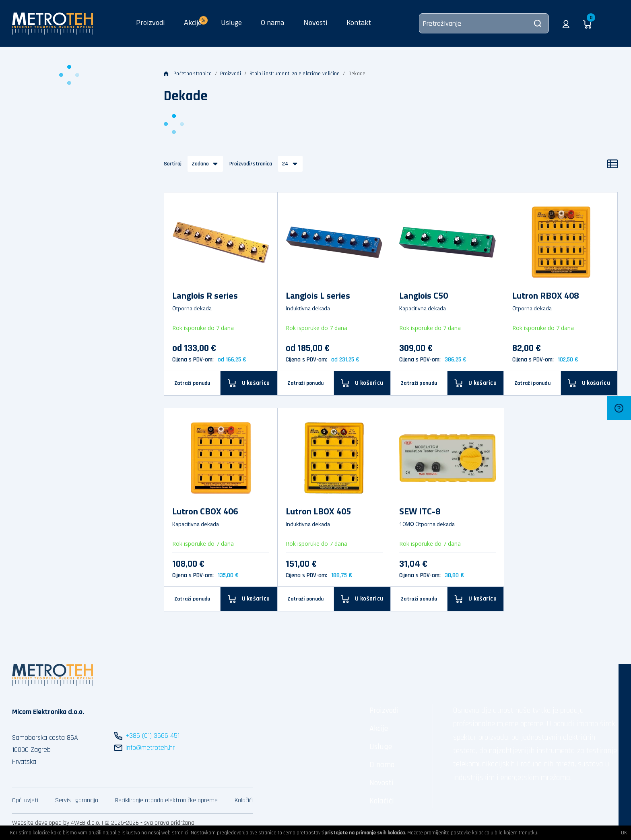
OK (624, 833)
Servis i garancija (77, 800)
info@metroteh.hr (150, 748)
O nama (272, 22)
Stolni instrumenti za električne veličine (295, 74)
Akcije (379, 729)
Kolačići (244, 800)
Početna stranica (188, 74)
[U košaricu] (476, 383)
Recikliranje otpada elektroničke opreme (166, 800)
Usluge (231, 22)
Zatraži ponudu (192, 383)
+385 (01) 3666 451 (153, 736)
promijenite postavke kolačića (457, 833)
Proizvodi (150, 22)
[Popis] (612, 164)
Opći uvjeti (25, 800)
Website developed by (41, 823)
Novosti (315, 22)
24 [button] (285, 164)
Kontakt (359, 22)
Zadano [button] (200, 164)
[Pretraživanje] (484, 23)
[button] (566, 23)
